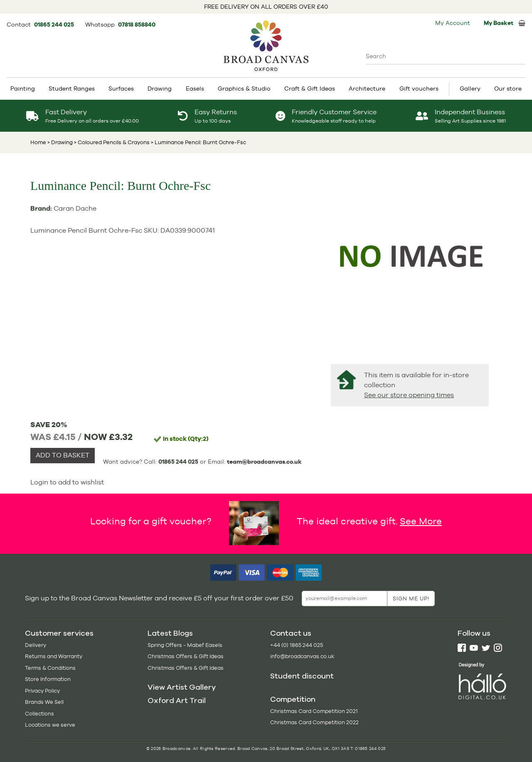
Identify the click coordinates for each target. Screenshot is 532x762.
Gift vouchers (419, 88)
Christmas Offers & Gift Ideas (186, 656)
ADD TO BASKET (63, 455)
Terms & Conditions (50, 668)
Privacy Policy (42, 691)
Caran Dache (75, 208)
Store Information (48, 679)
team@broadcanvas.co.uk (264, 462)
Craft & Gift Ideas (310, 88)
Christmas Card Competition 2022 (314, 722)
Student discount (302, 676)
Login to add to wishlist (67, 482)
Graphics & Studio (244, 88)
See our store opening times (409, 395)
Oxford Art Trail (177, 701)
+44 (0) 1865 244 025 (297, 645)
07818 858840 (137, 25)
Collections (39, 714)
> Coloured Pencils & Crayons (111, 142)
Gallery (470, 88)
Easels (195, 88)
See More (421, 521)
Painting (23, 88)
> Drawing (60, 142)
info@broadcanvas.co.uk (302, 656)
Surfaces (121, 88)
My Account (453, 23)
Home (38, 142)
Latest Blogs (170, 633)
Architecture (367, 88)
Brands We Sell (44, 702)
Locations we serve (50, 725)
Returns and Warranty (54, 656)
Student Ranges (72, 88)
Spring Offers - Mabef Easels (185, 645)
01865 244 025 (55, 25)
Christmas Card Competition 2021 (314, 711)
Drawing (160, 88)
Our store (508, 88)
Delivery (36, 645)
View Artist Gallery (182, 687)
